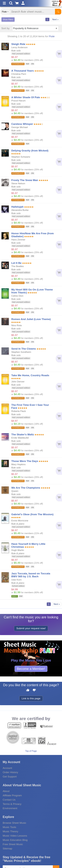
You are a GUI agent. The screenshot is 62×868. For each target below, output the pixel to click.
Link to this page (31, 698)
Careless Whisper (22, 124)
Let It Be (16, 263)
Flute (52, 36)
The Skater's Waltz (23, 434)
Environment (10, 808)
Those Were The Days (25, 461)
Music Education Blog (15, 840)
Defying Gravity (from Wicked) (30, 151)
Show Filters (8, 20)
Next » (55, 19)
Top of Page (31, 751)
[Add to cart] (59, 54)
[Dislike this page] (34, 690)
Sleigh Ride (18, 44)
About (6, 791)
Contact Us (9, 800)
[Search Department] (5, 12)
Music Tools (9, 827)
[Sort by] (35, 28)
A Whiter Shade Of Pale (26, 97)
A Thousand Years (23, 71)
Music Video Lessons (15, 836)
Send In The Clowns (24, 349)
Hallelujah (17, 207)
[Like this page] (28, 690)
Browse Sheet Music (14, 823)
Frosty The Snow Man (25, 180)
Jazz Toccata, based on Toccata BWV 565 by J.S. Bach (31, 575)
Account (7, 768)
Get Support (10, 777)
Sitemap (7, 849)
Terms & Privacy (12, 804)
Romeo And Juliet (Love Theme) (31, 319)
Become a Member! (31, 669)
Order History (10, 772)
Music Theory (10, 831)
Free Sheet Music (13, 844)
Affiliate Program (12, 795)
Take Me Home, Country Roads (30, 375)
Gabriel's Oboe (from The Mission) (32, 514)
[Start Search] (58, 12)
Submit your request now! (31, 628)
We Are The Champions (26, 488)
